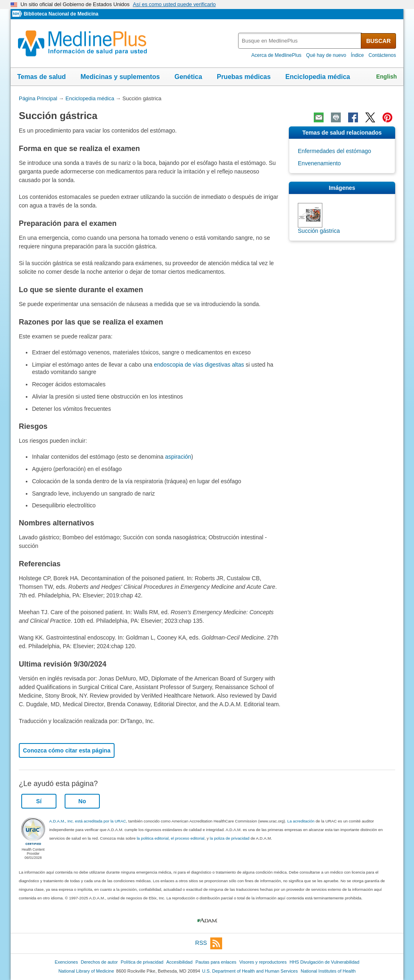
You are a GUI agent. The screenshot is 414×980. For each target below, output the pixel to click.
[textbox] (300, 41)
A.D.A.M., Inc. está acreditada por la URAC (88, 821)
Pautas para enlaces (216, 962)
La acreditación (301, 821)
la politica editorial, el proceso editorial (171, 838)
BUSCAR (378, 41)
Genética (188, 77)
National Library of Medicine (86, 971)
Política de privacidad (142, 962)
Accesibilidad (179, 962)
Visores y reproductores (263, 962)
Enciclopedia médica (317, 77)
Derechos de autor (99, 962)
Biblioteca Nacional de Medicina (61, 14)
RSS (209, 943)
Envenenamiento (319, 163)
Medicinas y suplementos (120, 77)
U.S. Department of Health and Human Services (250, 971)
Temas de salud (42, 77)
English (386, 77)
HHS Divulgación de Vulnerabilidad (325, 962)
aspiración (178, 457)
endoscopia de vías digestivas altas (199, 365)
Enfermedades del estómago (334, 151)
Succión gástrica (319, 231)
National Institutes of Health (328, 971)
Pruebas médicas (244, 77)
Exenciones (66, 962)
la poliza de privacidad (230, 838)
